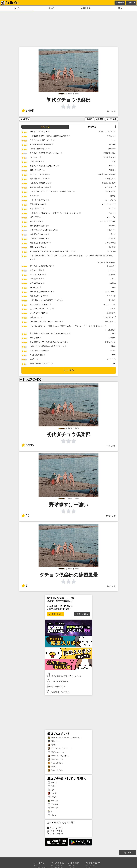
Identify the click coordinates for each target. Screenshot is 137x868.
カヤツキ (112, 226)
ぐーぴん (112, 338)
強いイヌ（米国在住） (107, 262)
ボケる (51, 8)
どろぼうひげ (110, 187)
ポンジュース (110, 292)
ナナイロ (112, 166)
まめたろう (111, 136)
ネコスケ (112, 209)
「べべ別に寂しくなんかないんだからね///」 (65, 738)
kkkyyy (113, 346)
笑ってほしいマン (109, 204)
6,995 (28, 111)
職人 (120, 8)
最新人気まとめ (57, 866)
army (114, 287)
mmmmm (53, 804)
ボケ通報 (89, 119)
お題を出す (86, 8)
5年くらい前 (111, 111)
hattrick (113, 283)
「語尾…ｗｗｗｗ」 (56, 752)
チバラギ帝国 (110, 243)
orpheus (113, 144)
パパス (113, 333)
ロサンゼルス (110, 321)
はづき (113, 196)
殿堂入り (37, 866)
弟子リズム (53, 801)
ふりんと (112, 238)
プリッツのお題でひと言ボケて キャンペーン (68, 675)
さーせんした (110, 179)
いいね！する (55, 828)
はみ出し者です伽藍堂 (107, 174)
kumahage (53, 808)
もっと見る (68, 370)
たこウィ (112, 270)
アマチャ (112, 274)
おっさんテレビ (110, 317)
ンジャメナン (110, 342)
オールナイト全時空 (108, 221)
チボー (52, 786)
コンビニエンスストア (107, 132)
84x (114, 363)
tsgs (51, 790)
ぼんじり (112, 300)
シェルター (111, 266)
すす (114, 162)
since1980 (112, 251)
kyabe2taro (111, 149)
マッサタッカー (110, 157)
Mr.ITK (113, 279)
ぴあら (113, 350)
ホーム (17, 8)
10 (25, 515)
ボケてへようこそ (82, 614)
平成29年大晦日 (109, 153)
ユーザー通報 (111, 119)
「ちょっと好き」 (56, 763)
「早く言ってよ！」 (56, 759)
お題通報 (100, 119)
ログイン (131, 3)
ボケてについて (91, 866)
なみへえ (112, 213)
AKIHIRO (112, 170)
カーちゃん (111, 359)
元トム (113, 234)
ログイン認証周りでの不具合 (68, 691)
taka (114, 355)
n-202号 (52, 793)
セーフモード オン (55, 614)
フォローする (55, 831)
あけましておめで (109, 183)
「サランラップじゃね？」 (59, 756)
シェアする (25, 119)
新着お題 (71, 866)
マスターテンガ (110, 304)
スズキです (111, 217)
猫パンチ (112, 247)
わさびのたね (110, 200)
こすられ (112, 309)
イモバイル (111, 230)
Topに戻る (127, 853)
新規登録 (120, 3)
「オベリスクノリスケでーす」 (60, 748)
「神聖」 (52, 745)
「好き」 (52, 767)
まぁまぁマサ (110, 191)
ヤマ (114, 140)
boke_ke (52, 783)
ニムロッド (111, 296)
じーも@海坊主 (110, 330)
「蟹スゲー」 (54, 741)
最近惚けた (111, 313)
